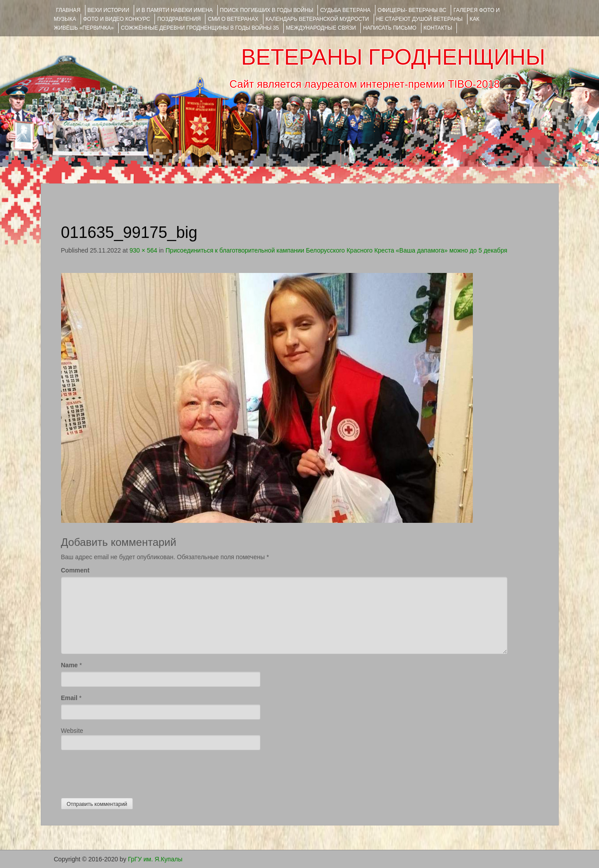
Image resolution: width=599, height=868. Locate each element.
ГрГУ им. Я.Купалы (155, 859)
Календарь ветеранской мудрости (317, 19)
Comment (75, 570)
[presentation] (128, 772)
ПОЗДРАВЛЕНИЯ (179, 19)
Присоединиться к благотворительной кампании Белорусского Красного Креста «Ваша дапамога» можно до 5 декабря (336, 250)
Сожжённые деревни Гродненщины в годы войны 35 (200, 28)
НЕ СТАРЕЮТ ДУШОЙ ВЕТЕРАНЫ (419, 19)
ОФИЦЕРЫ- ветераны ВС (412, 10)
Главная (68, 10)
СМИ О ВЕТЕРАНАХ (233, 19)
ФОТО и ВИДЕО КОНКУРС (117, 19)
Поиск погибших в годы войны (267, 10)
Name (70, 665)
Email (69, 698)
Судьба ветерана (345, 10)
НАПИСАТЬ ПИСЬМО (390, 28)
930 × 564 (143, 250)
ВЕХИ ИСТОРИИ (108, 10)
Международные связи (321, 28)
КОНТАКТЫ (438, 28)
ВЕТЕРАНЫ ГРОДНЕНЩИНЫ (393, 57)
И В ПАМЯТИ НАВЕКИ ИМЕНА (175, 10)
